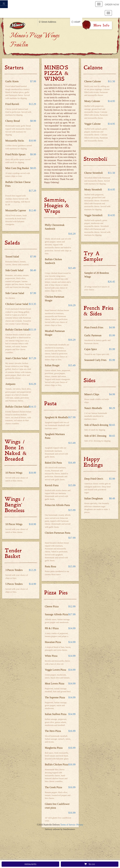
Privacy (80, 825)
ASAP (77, 22)
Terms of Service (68, 825)
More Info (101, 25)
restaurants (30, 864)
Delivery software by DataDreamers (60, 829)
